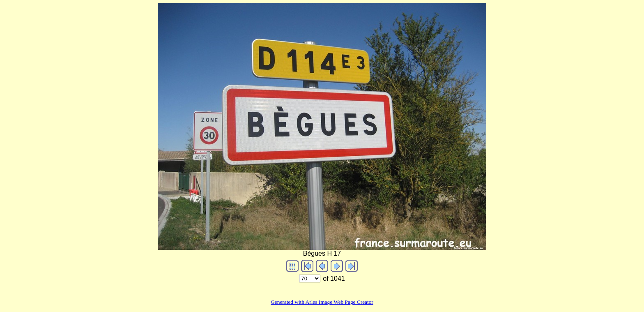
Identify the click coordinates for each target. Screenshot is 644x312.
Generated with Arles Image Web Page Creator (322, 302)
